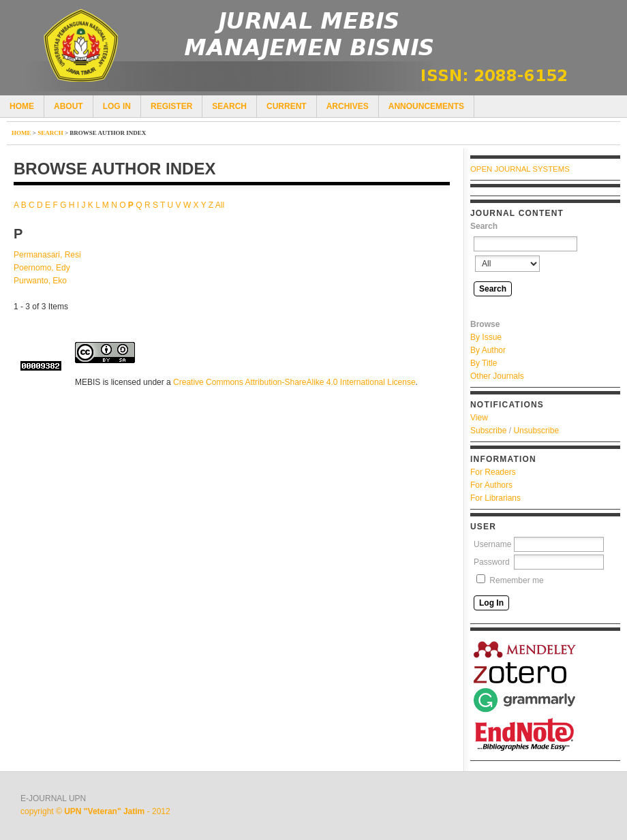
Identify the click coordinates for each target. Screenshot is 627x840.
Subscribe (488, 431)
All (220, 205)
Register (171, 106)
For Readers (493, 472)
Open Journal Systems (520, 169)
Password (492, 562)
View (479, 418)
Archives (348, 106)
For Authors (491, 485)
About (68, 106)
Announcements (426, 106)
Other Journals (497, 376)
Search (229, 106)
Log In (117, 106)
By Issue (486, 337)
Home (22, 106)
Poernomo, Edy (42, 268)
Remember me (516, 580)
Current (287, 106)
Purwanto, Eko (40, 281)
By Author (488, 350)
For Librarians (495, 498)
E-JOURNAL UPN (53, 798)
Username (492, 544)
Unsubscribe (536, 431)
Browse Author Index (108, 133)
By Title (484, 363)
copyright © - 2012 (95, 811)
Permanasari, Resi (47, 255)
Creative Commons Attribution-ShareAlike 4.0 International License (294, 382)
